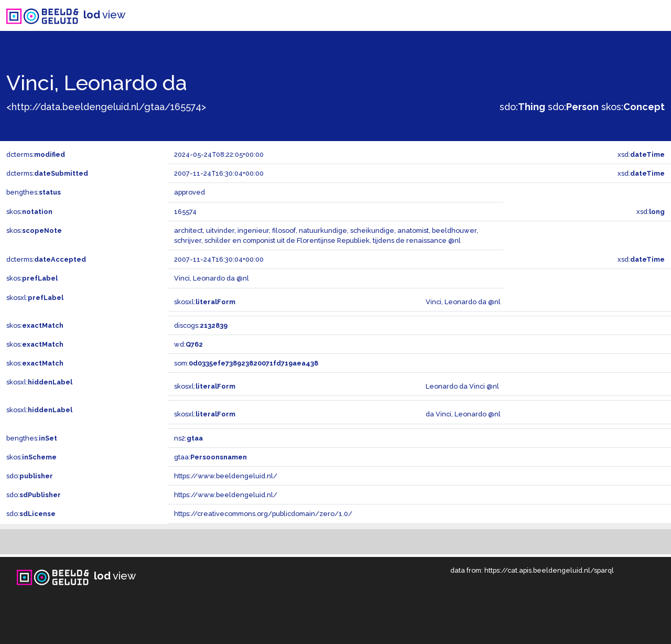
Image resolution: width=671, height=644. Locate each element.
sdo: (522, 107)
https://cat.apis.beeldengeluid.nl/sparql (549, 570)
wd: (188, 344)
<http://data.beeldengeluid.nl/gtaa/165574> (106, 107)
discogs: (201, 325)
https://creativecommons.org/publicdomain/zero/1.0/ (263, 514)
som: (246, 363)
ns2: (188, 438)
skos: (633, 107)
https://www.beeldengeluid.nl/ (226, 476)
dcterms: (36, 154)
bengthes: (34, 192)
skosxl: (35, 298)
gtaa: (210, 457)
